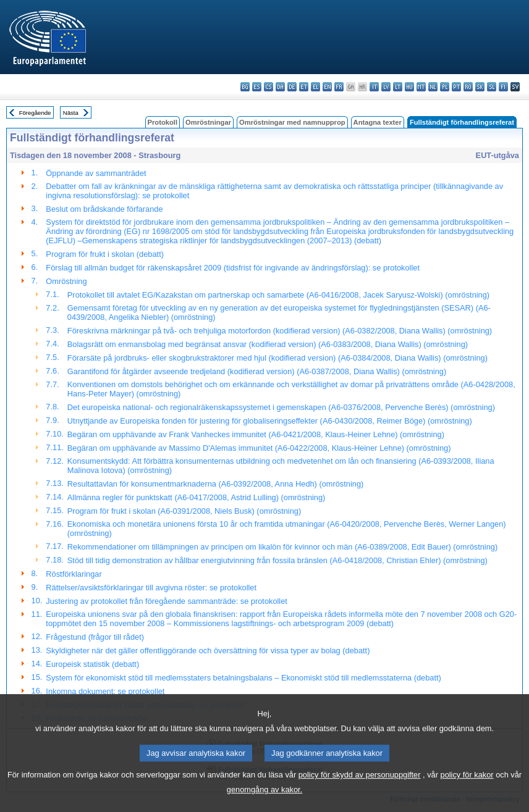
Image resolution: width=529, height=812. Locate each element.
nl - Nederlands (433, 87)
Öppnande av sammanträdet (96, 173)
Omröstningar (208, 122)
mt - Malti (421, 87)
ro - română (468, 87)
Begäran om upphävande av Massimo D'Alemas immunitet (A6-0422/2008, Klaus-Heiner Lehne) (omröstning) (259, 448)
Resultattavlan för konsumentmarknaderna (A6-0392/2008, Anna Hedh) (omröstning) (215, 484)
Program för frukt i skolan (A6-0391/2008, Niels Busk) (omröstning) (184, 511)
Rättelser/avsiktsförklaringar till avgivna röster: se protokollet (151, 588)
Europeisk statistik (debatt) (92, 664)
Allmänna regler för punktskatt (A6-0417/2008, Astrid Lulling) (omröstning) (197, 497)
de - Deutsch (292, 87)
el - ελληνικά (315, 87)
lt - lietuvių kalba (398, 87)
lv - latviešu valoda (386, 87)
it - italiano (374, 87)
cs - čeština (269, 87)
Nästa (71, 113)
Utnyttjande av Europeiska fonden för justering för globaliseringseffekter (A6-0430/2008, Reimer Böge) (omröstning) (270, 421)
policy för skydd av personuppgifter (360, 791)
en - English (327, 87)
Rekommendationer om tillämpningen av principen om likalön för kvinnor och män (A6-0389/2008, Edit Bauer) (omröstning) (282, 547)
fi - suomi (503, 87)
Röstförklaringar (74, 574)
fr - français (339, 87)
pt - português (456, 87)
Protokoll (163, 122)
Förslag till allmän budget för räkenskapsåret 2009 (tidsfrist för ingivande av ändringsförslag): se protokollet (233, 268)
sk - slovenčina (480, 87)
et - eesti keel (304, 87)
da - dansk (280, 87)
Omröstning (66, 281)
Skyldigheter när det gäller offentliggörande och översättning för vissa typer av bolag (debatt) (208, 651)
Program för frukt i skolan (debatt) (105, 254)
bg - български (245, 87)
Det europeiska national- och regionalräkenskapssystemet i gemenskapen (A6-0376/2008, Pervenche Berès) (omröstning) (281, 407)
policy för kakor (467, 791)
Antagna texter (378, 122)
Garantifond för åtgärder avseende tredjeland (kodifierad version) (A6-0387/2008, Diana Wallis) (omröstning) (257, 371)
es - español (257, 87)
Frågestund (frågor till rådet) (95, 637)
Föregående (35, 113)
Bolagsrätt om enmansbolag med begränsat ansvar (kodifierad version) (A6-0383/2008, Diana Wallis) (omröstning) (268, 344)
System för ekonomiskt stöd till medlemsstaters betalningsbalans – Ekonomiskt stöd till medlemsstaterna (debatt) (243, 678)
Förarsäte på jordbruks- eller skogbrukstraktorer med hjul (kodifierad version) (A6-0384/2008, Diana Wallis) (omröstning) (277, 358)
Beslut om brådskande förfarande (104, 209)
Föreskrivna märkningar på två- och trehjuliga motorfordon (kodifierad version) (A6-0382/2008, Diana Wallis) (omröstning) (280, 331)
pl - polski (445, 87)
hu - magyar (409, 87)
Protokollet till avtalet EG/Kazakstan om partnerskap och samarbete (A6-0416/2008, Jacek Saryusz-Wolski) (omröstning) (278, 295)
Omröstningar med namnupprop (292, 122)
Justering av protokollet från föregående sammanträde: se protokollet (167, 601)
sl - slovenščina (492, 87)
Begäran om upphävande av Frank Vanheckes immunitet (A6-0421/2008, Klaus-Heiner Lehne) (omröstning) (256, 434)
